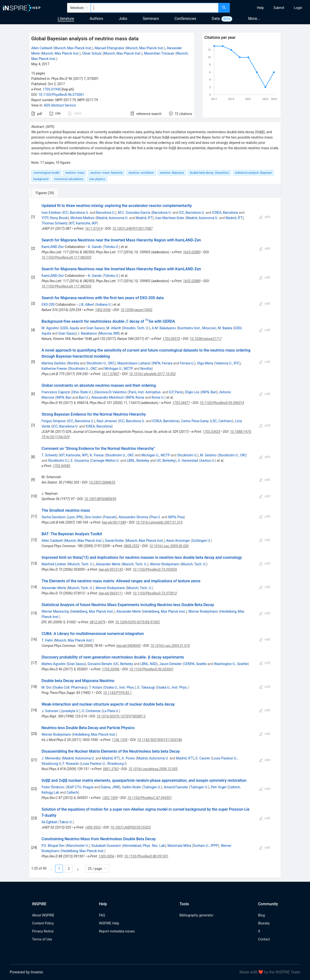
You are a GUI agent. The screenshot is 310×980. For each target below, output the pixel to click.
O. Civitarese (91, 711)
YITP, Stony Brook (54, 218)
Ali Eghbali (49, 822)
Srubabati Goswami (106, 846)
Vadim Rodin (131, 787)
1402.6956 (103, 310)
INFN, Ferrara (163, 363)
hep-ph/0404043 (128, 646)
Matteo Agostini (53, 664)
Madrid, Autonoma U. (112, 218)
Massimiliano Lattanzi (134, 363)
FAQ (102, 915)
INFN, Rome (135, 397)
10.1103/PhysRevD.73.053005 (155, 569)
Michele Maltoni (82, 218)
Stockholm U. (187, 455)
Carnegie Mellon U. (105, 461)
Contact (264, 939)
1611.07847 (110, 374)
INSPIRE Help (109, 923)
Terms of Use (42, 939)
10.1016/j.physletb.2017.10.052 (152, 374)
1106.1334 (120, 740)
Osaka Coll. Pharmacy (70, 687)
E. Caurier (203, 758)
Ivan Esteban (51, 213)
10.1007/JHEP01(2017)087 (133, 229)
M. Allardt (114, 328)
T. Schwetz (50, 455)
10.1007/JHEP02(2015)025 (131, 827)
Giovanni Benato (100, 664)
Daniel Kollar (115, 541)
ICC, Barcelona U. (76, 213)
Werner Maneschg (55, 611)
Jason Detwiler (170, 664)
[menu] (271, 8)
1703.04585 (62, 466)
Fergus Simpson (54, 421)
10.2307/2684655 (102, 482)
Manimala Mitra (179, 846)
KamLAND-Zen (53, 247)
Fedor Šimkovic (53, 787)
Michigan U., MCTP (119, 369)
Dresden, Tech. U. (136, 328)
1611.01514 (94, 229)
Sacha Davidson (54, 517)
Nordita (74, 363)
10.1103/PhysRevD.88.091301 (146, 856)
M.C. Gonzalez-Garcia (134, 213)
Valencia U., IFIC (227, 363)
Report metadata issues (117, 931)
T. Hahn (47, 640)
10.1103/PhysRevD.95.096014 (222, 403)
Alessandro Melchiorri (108, 397)
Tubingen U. (152, 787)
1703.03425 (211, 432)
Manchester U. (78, 846)
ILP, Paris (176, 392)
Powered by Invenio (26, 972)
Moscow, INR (109, 333)
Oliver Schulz (92, 53)
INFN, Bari (209, 392)
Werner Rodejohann (165, 564)
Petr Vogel (218, 787)
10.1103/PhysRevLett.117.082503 (66, 257)
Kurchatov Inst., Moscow (197, 328)
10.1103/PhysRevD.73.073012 (155, 593)
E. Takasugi (146, 687)
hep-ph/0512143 (111, 569)
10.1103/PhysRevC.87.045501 (150, 798)
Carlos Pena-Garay (195, 421)
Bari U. (84, 397)
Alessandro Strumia (133, 517)
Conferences (185, 19)
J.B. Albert (87, 305)
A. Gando (95, 247)
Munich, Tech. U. (81, 564)
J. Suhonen (50, 711)
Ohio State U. (82, 392)
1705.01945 (52, 89)
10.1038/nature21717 (206, 339)
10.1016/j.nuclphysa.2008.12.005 (153, 769)
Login (298, 8)
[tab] (45, 193)
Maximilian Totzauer (159, 53)
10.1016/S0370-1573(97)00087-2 (121, 716)
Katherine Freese (54, 369)
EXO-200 (48, 305)
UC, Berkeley (166, 461)
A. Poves (128, 758)
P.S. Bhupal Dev (53, 846)
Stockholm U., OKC (101, 363)
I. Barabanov (88, 333)
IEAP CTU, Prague (80, 787)
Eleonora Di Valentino (111, 392)
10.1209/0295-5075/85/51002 (137, 622)
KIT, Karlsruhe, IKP (83, 223)
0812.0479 (97, 622)
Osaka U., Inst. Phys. (120, 687)
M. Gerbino (208, 455)
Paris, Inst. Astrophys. (145, 392)
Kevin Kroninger (178, 541)
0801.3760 (111, 769)
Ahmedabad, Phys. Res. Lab (144, 846)
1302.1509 (110, 798)
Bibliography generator (196, 915)
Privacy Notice (43, 931)
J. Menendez (51, 758)
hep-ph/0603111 (111, 593)
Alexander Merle (108, 564)
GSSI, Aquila (70, 328)
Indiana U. (104, 305)
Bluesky (264, 923)
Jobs (123, 19)
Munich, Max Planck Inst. (73, 48)
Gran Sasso (95, 328)
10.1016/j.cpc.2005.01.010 (170, 646)
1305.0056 (106, 856)
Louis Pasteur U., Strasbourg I (103, 764)
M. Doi (46, 687)
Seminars (151, 19)
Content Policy (43, 923)
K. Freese (97, 455)
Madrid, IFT (144, 218)
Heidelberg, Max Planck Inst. (92, 611)
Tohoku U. (111, 247)
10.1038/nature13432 (136, 310)
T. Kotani (96, 687)
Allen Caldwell (42, 48)
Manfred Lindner (54, 564)
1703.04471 (181, 403)
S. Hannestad (188, 461)
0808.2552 (132, 546)
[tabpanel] (155, 538)
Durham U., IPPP (206, 846)
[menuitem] (260, 8)
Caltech (72, 792)
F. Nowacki (71, 764)
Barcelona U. (106, 213)
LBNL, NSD (148, 664)
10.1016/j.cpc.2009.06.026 (169, 546)
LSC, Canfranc (222, 421)
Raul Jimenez (107, 421)
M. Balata (225, 328)
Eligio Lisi (192, 392)
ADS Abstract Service (60, 105)
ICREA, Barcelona (225, 213)
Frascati (110, 517)
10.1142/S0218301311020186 (159, 740)
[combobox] (155, 8)
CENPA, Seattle (195, 664)
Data (216, 19)
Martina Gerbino (54, 363)
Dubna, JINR (110, 787)
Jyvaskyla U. (70, 711)
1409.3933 (93, 827)
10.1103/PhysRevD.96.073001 (61, 95)
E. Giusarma (80, 461)
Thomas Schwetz (54, 223)
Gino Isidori (93, 517)
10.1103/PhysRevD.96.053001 (151, 669)
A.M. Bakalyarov (164, 328)
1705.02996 (111, 669)
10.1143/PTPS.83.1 (117, 693)
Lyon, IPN (75, 517)
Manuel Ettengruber (109, 48)
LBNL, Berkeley (138, 461)
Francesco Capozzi (56, 392)
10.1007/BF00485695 (100, 499)
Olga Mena (205, 363)
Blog (261, 915)
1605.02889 (192, 252)
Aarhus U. (208, 461)
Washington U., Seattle (231, 664)
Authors (96, 19)
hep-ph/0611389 (114, 522)
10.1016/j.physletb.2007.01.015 (159, 522)
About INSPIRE (43, 915)
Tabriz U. (66, 822)
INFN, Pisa (176, 517)
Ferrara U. (187, 363)
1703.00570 (171, 339)
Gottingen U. (201, 541)
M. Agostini (50, 328)
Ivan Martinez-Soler (170, 218)
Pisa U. (155, 517)
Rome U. (158, 397)
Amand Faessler (176, 787)
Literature (66, 19)
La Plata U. (111, 711)
